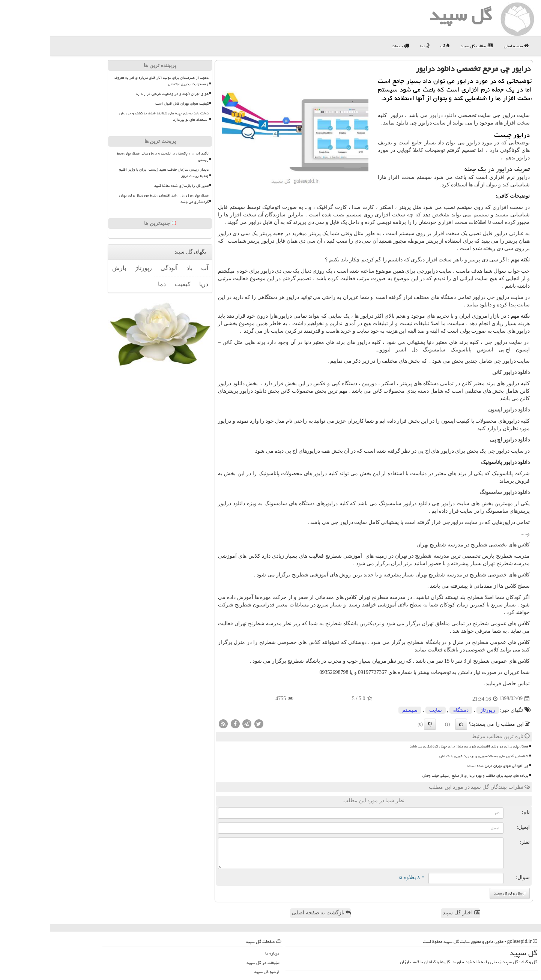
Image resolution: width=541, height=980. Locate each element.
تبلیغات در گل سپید (213, 963)
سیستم (360, 710)
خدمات (350, 46)
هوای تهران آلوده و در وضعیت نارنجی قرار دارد (122, 94)
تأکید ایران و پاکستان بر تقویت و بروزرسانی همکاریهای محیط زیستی (113, 157)
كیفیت (133, 284)
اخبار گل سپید (412, 913)
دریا (154, 284)
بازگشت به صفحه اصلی (271, 913)
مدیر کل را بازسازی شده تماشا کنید (131, 186)
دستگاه (411, 710)
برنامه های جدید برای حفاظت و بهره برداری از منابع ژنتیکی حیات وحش (425, 776)
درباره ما (222, 953)
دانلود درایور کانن (461, 372)
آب (395, 46)
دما (375, 46)
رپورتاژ (438, 710)
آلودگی (119, 268)
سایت (386, 710)
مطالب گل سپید (427, 46)
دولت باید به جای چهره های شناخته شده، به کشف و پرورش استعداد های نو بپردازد (114, 116)
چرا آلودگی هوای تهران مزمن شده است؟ (448, 766)
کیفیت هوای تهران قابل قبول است (132, 104)
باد (140, 268)
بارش (69, 268)
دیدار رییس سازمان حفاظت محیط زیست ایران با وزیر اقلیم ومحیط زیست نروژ (114, 173)
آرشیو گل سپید (217, 972)
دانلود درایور (393, 115)
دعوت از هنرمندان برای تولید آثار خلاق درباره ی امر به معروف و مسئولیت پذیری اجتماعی (112, 81)
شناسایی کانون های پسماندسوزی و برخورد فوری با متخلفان (434, 756)
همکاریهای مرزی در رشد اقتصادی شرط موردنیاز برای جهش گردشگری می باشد (419, 746)
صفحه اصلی (466, 46)
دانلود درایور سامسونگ (455, 492)
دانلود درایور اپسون (459, 410)
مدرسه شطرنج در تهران (372, 556)
